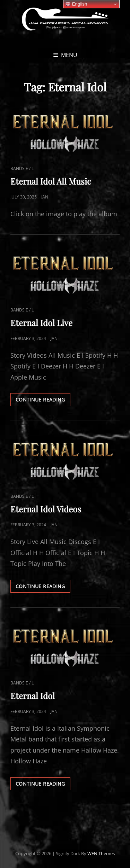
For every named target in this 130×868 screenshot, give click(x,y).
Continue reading (43, 401)
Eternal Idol (33, 696)
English (76, 4)
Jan (45, 197)
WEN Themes (101, 853)
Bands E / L (22, 168)
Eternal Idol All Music (51, 181)
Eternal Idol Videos (46, 509)
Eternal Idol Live (41, 323)
